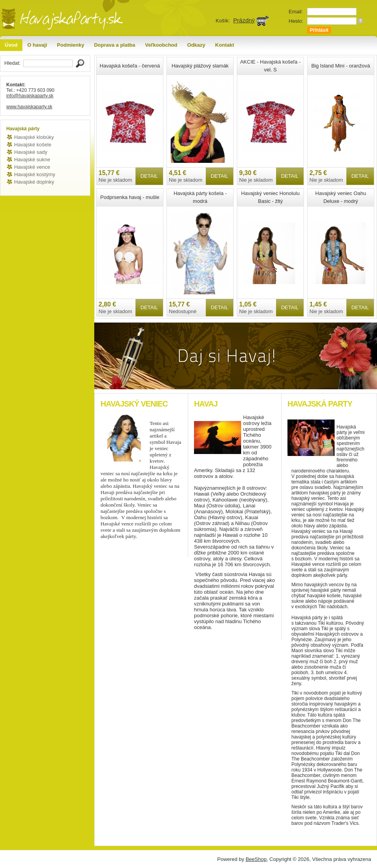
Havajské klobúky (34, 137)
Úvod (11, 45)
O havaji (38, 45)
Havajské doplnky (34, 182)
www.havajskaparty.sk (29, 107)
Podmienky (70, 45)
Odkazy (196, 45)
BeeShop (256, 859)
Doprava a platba (114, 45)
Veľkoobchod (161, 45)
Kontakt (225, 45)
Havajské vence (32, 167)
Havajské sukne (32, 160)
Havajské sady (31, 152)
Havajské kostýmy (35, 174)
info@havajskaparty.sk (30, 96)
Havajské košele (33, 145)
